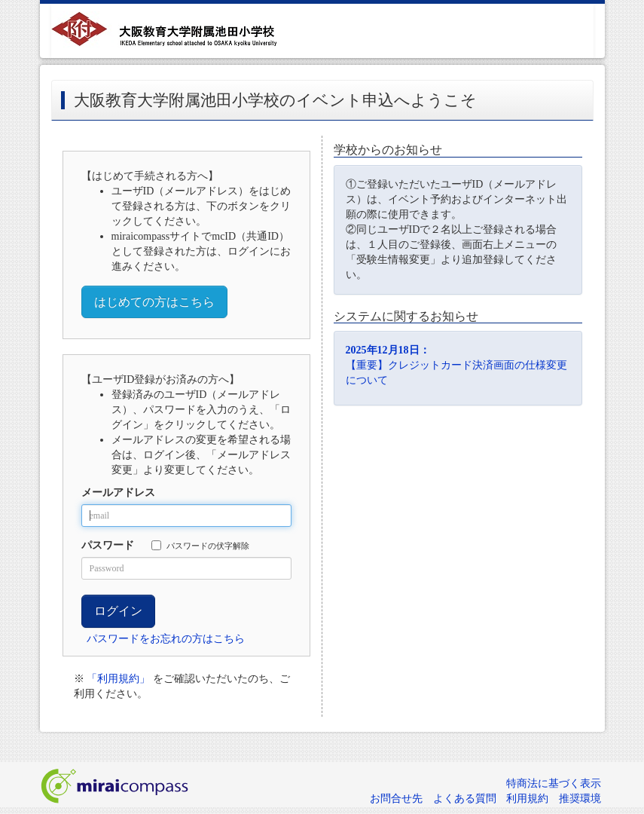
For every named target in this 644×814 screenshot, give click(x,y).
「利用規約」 (118, 679)
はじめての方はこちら (154, 302)
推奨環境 (580, 799)
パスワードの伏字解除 (200, 545)
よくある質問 (465, 799)
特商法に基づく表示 (554, 783)
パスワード (108, 545)
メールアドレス (118, 493)
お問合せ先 (396, 799)
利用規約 (527, 799)
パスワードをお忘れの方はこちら (166, 639)
